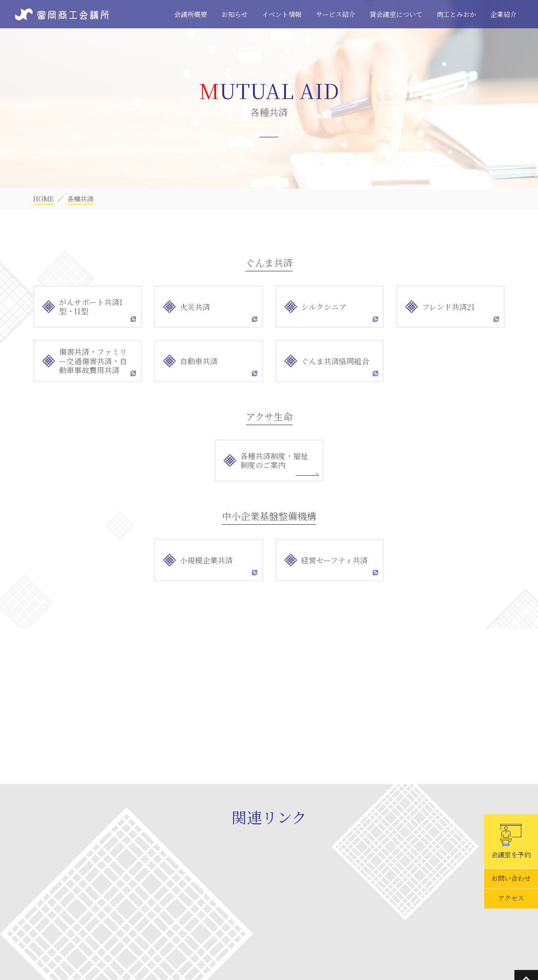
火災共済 (195, 307)
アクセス (511, 898)
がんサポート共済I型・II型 (91, 307)
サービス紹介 (336, 14)
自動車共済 (199, 361)
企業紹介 (504, 14)
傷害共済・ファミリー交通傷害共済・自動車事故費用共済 (93, 361)
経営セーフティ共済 (334, 560)
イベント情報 (282, 14)
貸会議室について (396, 14)
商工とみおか (456, 14)
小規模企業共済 (206, 560)
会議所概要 (191, 14)
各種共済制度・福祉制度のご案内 (274, 461)
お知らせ (235, 14)
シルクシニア (324, 307)
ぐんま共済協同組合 (335, 361)
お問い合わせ (511, 879)
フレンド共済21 (448, 307)
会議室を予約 (511, 841)
